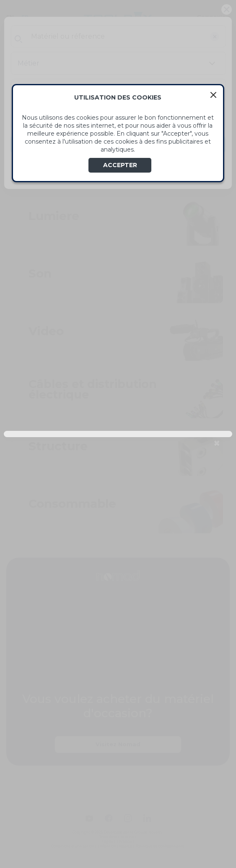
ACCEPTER (120, 165)
